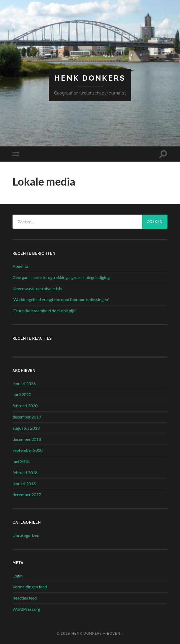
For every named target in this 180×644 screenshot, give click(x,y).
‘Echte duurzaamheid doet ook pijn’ (44, 311)
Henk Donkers (90, 78)
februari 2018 (25, 472)
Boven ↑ (115, 633)
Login (18, 576)
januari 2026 (24, 383)
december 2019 (27, 417)
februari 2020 (25, 406)
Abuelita (20, 266)
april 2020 (22, 394)
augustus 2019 (26, 428)
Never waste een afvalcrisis (37, 288)
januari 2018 (24, 484)
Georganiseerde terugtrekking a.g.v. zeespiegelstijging (61, 277)
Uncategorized (26, 535)
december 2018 (27, 439)
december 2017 (27, 495)
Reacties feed (25, 598)
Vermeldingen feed (30, 587)
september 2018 (28, 450)
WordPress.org (26, 609)
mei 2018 (21, 461)
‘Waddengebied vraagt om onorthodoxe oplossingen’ (61, 299)
